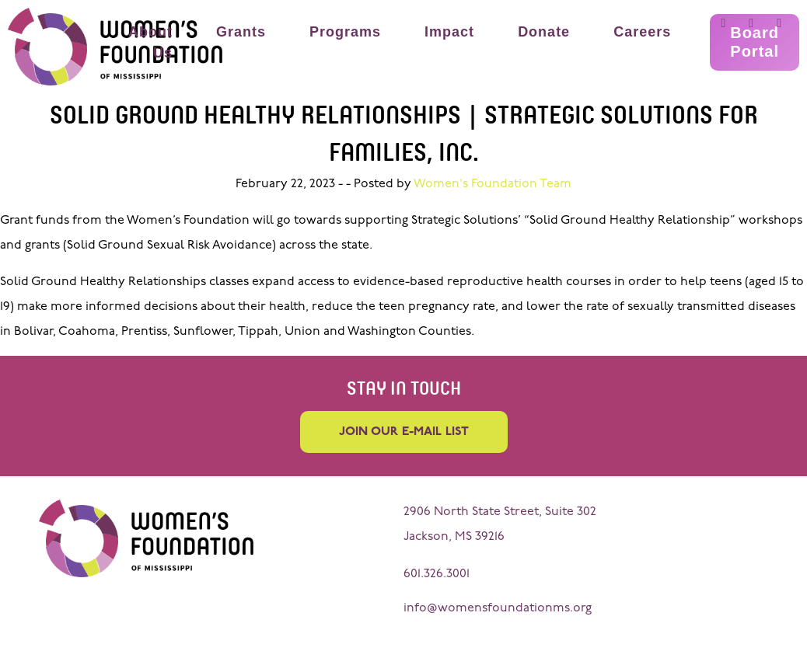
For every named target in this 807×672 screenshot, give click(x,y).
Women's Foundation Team (493, 184)
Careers (642, 32)
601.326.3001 (437, 574)
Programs (345, 32)
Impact (449, 32)
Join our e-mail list (404, 432)
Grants (241, 32)
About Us (150, 42)
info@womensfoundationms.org (498, 608)
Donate (544, 32)
